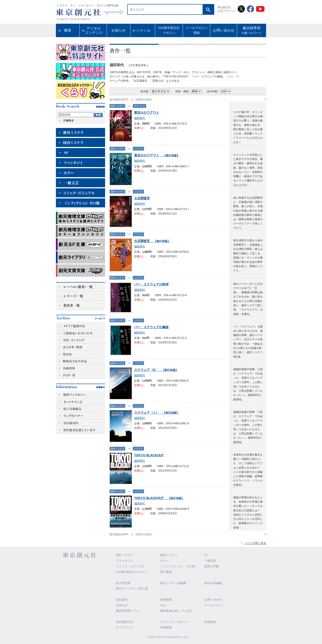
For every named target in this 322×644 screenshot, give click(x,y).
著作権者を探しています (176, 611)
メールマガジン (215, 605)
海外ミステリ (125, 555)
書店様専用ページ (127, 611)
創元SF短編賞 (213, 583)
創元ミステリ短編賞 (173, 583)
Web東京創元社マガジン (169, 30)
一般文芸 (210, 561)
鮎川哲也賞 (123, 583)
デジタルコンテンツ (94, 30)
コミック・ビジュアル (130, 566)
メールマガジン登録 (197, 30)
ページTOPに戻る (255, 543)
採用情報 (166, 600)
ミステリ (138, 149)
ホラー (164, 561)
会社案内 (122, 600)
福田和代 (140, 118)
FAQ (163, 605)
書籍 (68, 30)
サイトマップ (125, 627)
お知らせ (119, 30)
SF (206, 555)
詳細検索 (166, 627)
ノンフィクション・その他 (178, 566)
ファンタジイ (125, 561)
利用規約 (210, 622)
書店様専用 (252, 31)
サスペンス (140, 106)
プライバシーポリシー (175, 622)
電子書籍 (166, 572)
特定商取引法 (125, 622)
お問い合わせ (224, 30)
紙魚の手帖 (212, 566)
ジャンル (143, 30)
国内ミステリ (117, 106)
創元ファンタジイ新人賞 (132, 588)
